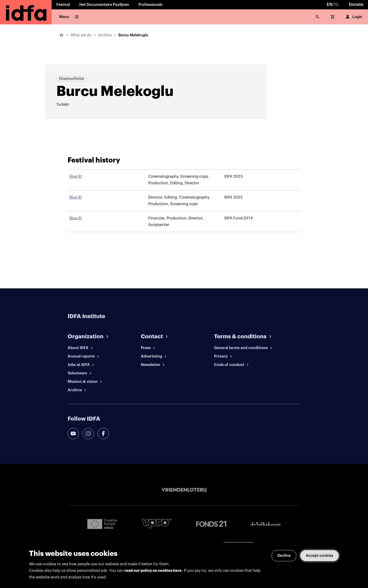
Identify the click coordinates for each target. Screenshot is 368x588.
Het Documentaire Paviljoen (104, 5)
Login (354, 17)
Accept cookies (320, 556)
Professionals (150, 5)
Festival (63, 5)
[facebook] (103, 433)
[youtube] (73, 433)
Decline (284, 556)
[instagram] (88, 433)
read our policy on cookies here (153, 571)
